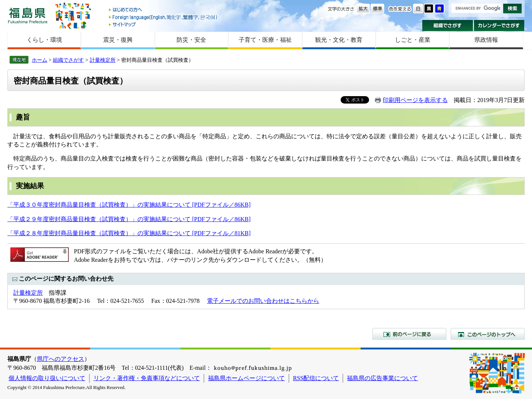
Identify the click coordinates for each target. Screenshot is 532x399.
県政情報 (486, 40)
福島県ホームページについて (246, 378)
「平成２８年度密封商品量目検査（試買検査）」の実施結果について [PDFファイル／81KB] (129, 233)
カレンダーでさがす (499, 26)
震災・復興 (118, 40)
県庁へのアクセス (61, 359)
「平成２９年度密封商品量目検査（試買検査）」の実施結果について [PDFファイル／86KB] (129, 219)
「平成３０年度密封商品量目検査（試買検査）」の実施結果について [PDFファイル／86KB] (129, 205)
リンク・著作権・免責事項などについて (147, 378)
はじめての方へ (164, 10)
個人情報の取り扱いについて (47, 378)
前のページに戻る (409, 334)
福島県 (28, 15)
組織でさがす (448, 26)
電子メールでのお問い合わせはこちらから (263, 301)
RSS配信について (316, 378)
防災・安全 (191, 40)
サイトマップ (164, 24)
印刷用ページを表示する (415, 100)
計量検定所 (103, 60)
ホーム (40, 60)
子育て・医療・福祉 (265, 40)
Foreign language (164, 17)
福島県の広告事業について (382, 378)
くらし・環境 (44, 40)
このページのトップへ (488, 334)
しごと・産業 (413, 40)
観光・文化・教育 (339, 40)
